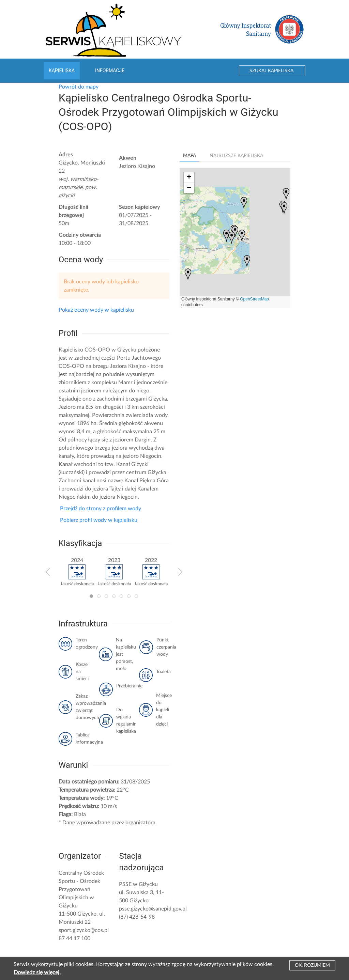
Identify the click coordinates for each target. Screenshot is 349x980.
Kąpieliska (62, 71)
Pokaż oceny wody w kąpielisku (96, 310)
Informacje (110, 71)
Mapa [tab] (189, 156)
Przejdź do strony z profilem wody (100, 509)
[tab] (91, 596)
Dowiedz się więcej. (37, 973)
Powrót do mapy (79, 87)
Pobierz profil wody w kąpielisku (98, 520)
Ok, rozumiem (312, 965)
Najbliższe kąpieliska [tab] (236, 156)
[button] (48, 572)
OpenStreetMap (254, 299)
